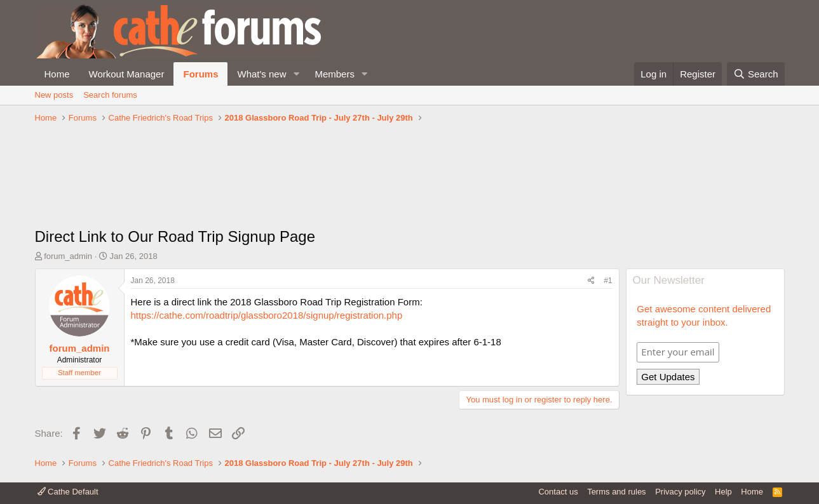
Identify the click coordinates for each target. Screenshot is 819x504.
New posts (54, 95)
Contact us (558, 492)
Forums (200, 74)
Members (335, 74)
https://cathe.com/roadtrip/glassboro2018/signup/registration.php (267, 315)
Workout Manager (127, 74)
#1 (608, 281)
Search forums (110, 95)
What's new (261, 74)
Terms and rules (616, 492)
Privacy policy (680, 492)
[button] (296, 74)
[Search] (756, 74)
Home (57, 74)
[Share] (591, 281)
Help (723, 492)
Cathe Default (68, 492)
